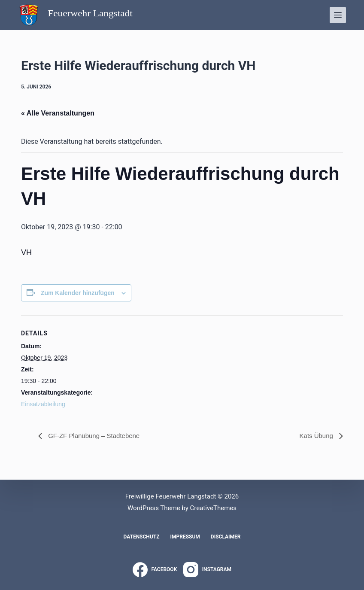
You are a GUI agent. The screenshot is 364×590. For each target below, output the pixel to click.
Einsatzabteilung (43, 404)
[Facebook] (155, 570)
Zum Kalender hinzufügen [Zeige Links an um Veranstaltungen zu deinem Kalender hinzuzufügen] (78, 293)
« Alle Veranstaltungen (58, 113)
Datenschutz (141, 537)
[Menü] (338, 15)
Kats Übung (316, 436)
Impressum (185, 537)
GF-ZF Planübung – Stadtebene (96, 436)
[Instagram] (207, 570)
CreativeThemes (213, 508)
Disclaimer (226, 537)
